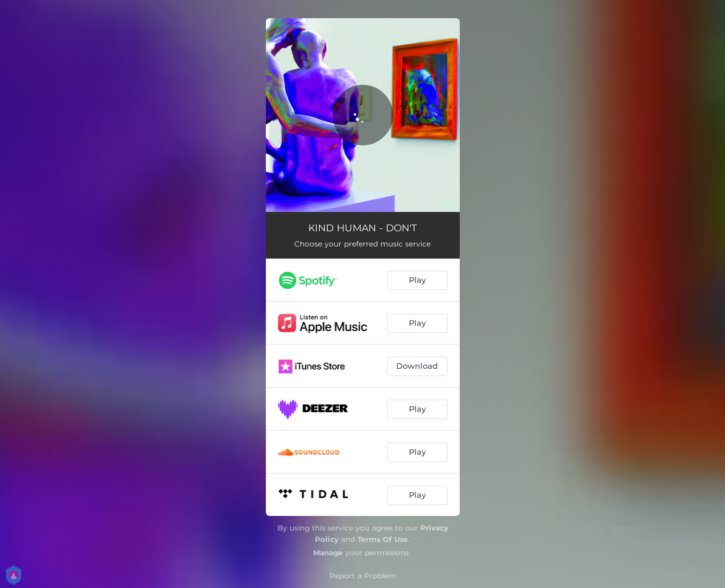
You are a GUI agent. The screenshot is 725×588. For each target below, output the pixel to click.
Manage (328, 553)
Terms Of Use (383, 539)
